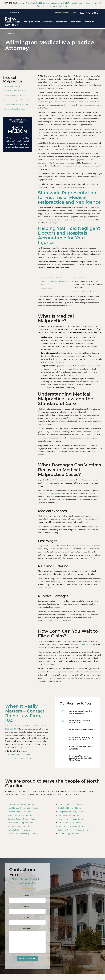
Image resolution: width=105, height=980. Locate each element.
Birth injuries (46, 288)
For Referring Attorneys (62, 13)
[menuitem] (9, 22)
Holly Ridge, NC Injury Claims (71, 826)
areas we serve (58, 794)
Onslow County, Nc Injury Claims (22, 834)
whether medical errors (62, 480)
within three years (83, 644)
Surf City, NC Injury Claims (69, 823)
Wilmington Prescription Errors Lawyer (17, 104)
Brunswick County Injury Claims (21, 804)
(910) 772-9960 (12, 729)
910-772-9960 (89, 13)
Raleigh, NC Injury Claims (19, 830)
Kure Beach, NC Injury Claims (20, 826)
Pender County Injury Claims (20, 812)
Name (27, 895)
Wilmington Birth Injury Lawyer (14, 86)
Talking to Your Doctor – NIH (20, 758)
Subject (27, 917)
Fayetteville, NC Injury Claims (20, 823)
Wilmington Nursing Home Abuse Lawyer (17, 100)
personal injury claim (52, 494)
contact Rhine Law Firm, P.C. (32, 726)
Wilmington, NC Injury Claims (21, 815)
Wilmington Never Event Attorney (15, 95)
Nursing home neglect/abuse (87, 291)
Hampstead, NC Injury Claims (71, 812)
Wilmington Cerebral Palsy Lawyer (15, 91)
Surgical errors (81, 278)
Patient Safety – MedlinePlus (20, 754)
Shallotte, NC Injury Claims (69, 808)
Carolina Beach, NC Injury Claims (22, 819)
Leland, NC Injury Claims (69, 834)
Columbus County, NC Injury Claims (73, 830)
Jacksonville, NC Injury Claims (71, 819)
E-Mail (27, 906)
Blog (74, 13)
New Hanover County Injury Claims (23, 808)
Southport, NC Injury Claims (70, 804)
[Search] (17, 34)
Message (27, 928)
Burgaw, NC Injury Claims (69, 815)
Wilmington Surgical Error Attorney (15, 109)
